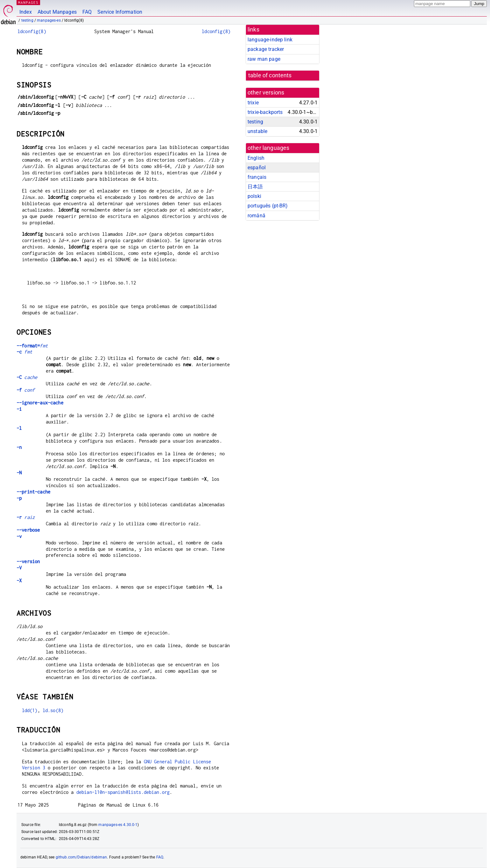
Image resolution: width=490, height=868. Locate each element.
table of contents (270, 75)
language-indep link (270, 40)
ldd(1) (30, 710)
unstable (257, 131)
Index (26, 12)
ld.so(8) (53, 710)
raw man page (264, 59)
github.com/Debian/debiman (81, 857)
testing (27, 20)
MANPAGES (28, 2)
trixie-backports (265, 112)
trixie (253, 103)
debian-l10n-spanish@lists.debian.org (123, 792)
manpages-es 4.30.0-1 (118, 825)
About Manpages (57, 12)
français (257, 177)
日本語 (255, 187)
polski (254, 196)
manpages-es (49, 20)
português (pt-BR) (268, 206)
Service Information (120, 12)
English (256, 158)
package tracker (266, 49)
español (257, 168)
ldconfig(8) (32, 31)
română (256, 216)
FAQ (87, 12)
